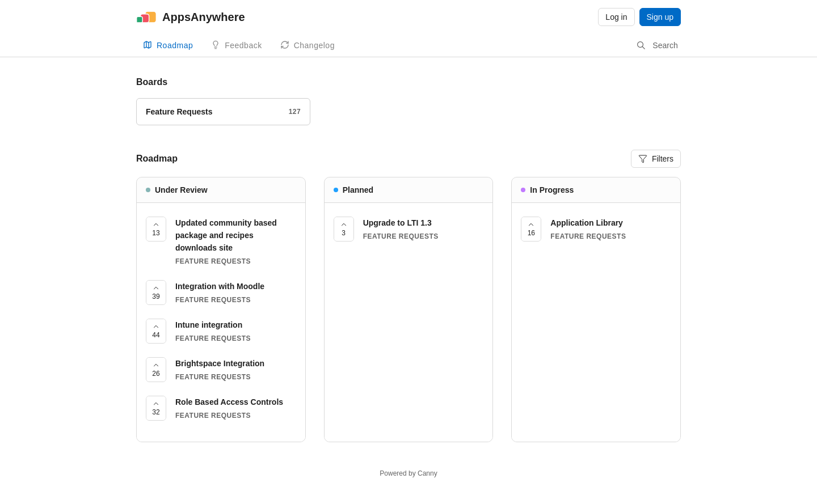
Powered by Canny (408, 473)
